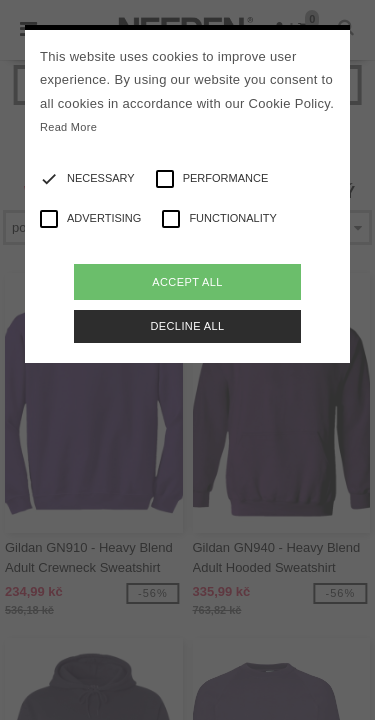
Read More (68, 127)
